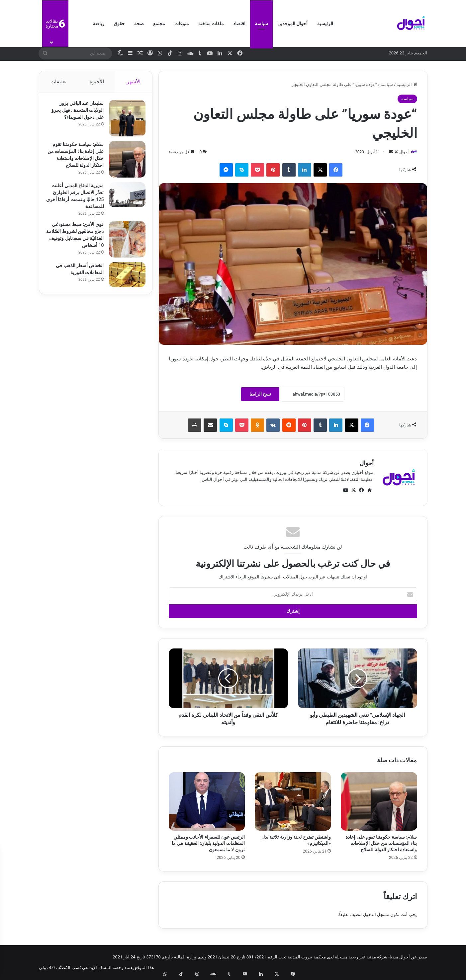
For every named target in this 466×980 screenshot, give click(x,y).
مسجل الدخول (376, 915)
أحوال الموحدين (292, 24)
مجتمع (159, 24)
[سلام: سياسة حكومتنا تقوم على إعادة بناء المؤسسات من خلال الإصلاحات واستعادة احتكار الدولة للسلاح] (379, 802)
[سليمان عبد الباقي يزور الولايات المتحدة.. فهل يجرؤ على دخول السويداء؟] (124, 121)
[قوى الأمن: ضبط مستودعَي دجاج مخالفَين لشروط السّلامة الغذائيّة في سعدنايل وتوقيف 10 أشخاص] (124, 247)
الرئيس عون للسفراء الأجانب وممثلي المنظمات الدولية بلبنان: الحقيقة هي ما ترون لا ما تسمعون (208, 844)
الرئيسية (325, 24)
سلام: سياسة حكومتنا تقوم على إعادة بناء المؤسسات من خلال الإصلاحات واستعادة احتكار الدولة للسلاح (381, 844)
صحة (139, 24)
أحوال (401, 152)
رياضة (98, 24)
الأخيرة (96, 82)
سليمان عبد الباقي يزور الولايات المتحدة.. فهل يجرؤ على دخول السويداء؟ (75, 113)
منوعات (182, 24)
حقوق (119, 24)
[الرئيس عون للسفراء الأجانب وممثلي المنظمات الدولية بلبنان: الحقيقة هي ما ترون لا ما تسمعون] (207, 802)
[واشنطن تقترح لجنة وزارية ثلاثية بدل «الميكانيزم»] (293, 802)
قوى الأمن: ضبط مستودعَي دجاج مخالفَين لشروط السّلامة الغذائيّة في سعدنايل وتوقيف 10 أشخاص (78, 246)
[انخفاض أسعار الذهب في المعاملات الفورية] (124, 287)
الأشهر (134, 82)
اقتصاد (239, 24)
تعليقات (58, 82)
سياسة (261, 24)
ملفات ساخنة (211, 24)
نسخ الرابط (260, 395)
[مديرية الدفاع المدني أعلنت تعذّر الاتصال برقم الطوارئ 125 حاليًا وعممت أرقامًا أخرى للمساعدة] (124, 203)
